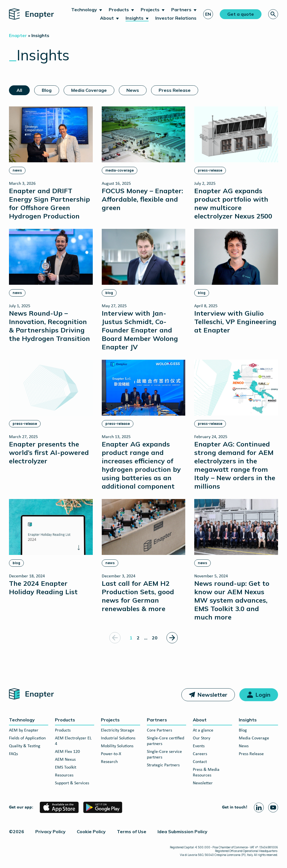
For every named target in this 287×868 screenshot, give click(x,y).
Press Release (175, 90)
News (133, 90)
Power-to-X (111, 754)
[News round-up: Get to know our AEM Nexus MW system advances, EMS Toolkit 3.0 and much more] (236, 560)
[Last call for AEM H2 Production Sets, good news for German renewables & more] (144, 556)
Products (119, 10)
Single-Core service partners (164, 755)
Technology (84, 10)
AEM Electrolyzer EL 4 (73, 741)
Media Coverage (89, 90)
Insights (135, 18)
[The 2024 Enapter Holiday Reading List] (51, 547)
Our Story (202, 738)
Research (109, 762)
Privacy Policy (50, 831)
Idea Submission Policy (182, 831)
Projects (150, 10)
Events (199, 746)
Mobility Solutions (117, 746)
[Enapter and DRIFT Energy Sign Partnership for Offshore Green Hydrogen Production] (51, 163)
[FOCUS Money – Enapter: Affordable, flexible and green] (144, 159)
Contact (200, 762)
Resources (64, 775)
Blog (47, 90)
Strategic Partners (163, 765)
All (19, 90)
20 (155, 638)
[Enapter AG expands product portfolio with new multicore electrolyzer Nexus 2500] (236, 163)
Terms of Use (132, 831)
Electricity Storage (118, 730)
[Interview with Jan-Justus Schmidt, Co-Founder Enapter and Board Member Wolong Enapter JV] (144, 290)
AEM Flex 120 (67, 752)
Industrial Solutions (118, 738)
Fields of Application (27, 738)
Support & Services (72, 783)
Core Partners (159, 730)
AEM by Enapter (24, 730)
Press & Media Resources (206, 773)
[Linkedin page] (259, 807)
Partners (181, 10)
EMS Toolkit (66, 767)
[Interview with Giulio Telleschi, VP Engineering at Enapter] (236, 281)
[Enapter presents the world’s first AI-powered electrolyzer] (51, 412)
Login (263, 695)
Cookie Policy (91, 831)
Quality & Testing (25, 746)
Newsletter (212, 695)
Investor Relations (176, 18)
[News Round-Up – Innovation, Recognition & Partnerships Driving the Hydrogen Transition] (51, 286)
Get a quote (241, 14)
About (107, 18)
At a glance (203, 730)
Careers (200, 754)
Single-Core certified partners (166, 741)
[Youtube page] (273, 807)
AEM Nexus (65, 760)
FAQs (13, 754)
